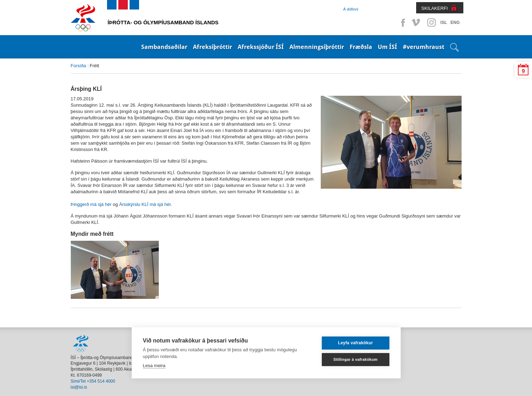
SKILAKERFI (435, 8)
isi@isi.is (79, 387)
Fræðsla (361, 47)
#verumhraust (424, 47)
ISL (444, 23)
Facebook (402, 23)
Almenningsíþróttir (317, 47)
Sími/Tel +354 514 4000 (93, 381)
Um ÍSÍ (387, 47)
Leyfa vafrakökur (355, 343)
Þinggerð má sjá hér (91, 204)
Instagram (431, 23)
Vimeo (417, 23)
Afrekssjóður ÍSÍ (261, 47)
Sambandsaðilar (164, 47)
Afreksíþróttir (212, 47)
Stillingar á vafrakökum (356, 359)
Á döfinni (351, 9)
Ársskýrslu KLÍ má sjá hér (145, 204)
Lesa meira (154, 366)
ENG (455, 23)
